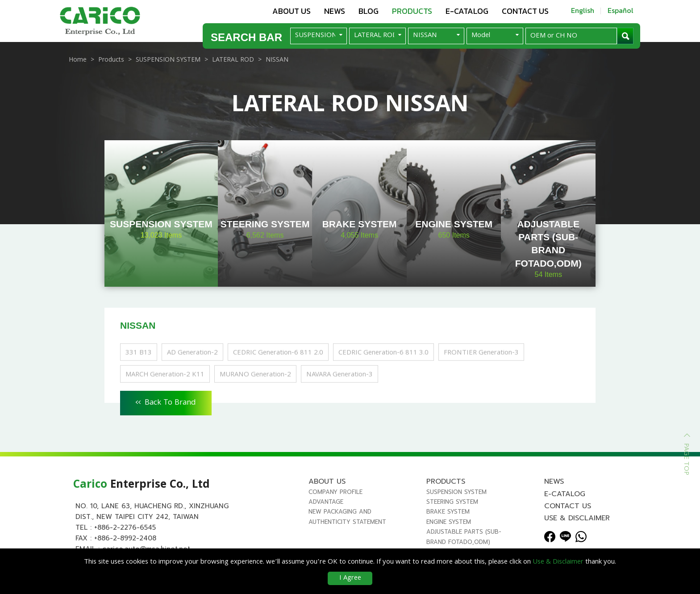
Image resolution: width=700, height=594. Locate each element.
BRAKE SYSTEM (448, 512)
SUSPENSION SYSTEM (456, 492)
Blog (369, 11)
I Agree (350, 578)
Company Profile (335, 492)
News (335, 11)
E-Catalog (467, 11)
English (583, 10)
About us (292, 11)
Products (412, 11)
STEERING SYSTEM (452, 502)
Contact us (525, 11)
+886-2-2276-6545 (125, 527)
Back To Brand (166, 402)
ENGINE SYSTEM (449, 522)
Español (621, 10)
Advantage (326, 502)
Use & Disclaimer (577, 518)
